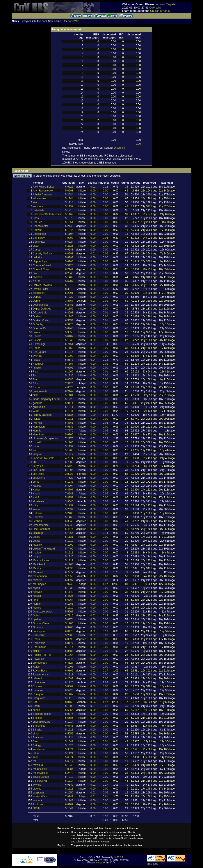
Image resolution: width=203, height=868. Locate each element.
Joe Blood (39, 470)
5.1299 (69, 356)
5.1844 (69, 659)
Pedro (36, 639)
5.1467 (69, 694)
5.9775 (69, 714)
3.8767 (69, 301)
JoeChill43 (39, 478)
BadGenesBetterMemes (47, 214)
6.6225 (69, 187)
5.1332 (69, 588)
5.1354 (69, 222)
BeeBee (38, 222)
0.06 (105, 254)
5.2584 (69, 195)
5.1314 (69, 781)
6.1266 (69, 564)
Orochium (39, 627)
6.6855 (69, 710)
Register (171, 4)
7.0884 (69, 769)
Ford (36, 376)
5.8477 (69, 643)
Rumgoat (38, 694)
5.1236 (69, 376)
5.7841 (69, 411)
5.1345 (69, 230)
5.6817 (69, 761)
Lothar (37, 541)
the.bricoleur (40, 769)
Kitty (35, 505)
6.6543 (69, 250)
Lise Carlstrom (41, 529)
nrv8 (35, 600)
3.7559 (69, 576)
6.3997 (69, 580)
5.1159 (69, 348)
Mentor (37, 568)
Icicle (36, 446)
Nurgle (37, 604)
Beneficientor (41, 226)
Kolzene (38, 513)
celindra (37, 257)
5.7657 (69, 364)
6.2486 (69, 305)
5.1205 (69, 442)
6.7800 (69, 462)
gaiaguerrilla (40, 391)
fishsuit (37, 368)
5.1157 (69, 206)
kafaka (37, 486)
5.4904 (69, 486)
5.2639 (69, 509)
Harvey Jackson (42, 415)
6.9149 (69, 785)
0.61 (105, 797)
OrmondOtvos (41, 623)
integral (37, 454)
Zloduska (38, 804)
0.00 (138, 144)
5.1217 (69, 454)
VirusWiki (74, 21)
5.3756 (69, 423)
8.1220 (69, 682)
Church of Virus (160, 11)
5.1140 (69, 592)
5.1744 (69, 198)
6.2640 (69, 273)
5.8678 (69, 360)
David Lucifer (41, 289)
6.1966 (69, 372)
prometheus (40, 663)
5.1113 (69, 698)
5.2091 (69, 293)
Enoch (37, 348)
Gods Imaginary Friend (46, 399)
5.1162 (69, 214)
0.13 (105, 360)
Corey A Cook (41, 269)
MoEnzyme (39, 584)
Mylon (36, 588)
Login (158, 4)
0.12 (105, 187)
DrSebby (38, 324)
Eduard (37, 336)
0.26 (105, 651)
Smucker (38, 738)
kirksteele (38, 501)
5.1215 (69, 210)
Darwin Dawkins (42, 285)
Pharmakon (40, 647)
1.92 (105, 415)
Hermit (37, 431)
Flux (35, 372)
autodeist (38, 206)
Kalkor (37, 490)
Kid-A (36, 497)
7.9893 (69, 238)
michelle (38, 580)
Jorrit (36, 482)
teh (35, 761)
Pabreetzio (39, 635)
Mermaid (38, 572)
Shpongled (39, 726)
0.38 (105, 438)
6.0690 (69, 639)
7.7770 (69, 431)
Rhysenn (38, 686)
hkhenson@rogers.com (46, 438)
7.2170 (69, 438)
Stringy (37, 745)
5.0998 (69, 191)
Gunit (36, 411)
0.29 (105, 572)
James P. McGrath (44, 458)
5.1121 (69, 537)
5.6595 (69, 568)
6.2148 (69, 226)
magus (37, 557)
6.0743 (69, 726)
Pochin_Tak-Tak (42, 655)
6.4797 (69, 490)
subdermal (39, 749)
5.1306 (69, 470)
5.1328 (69, 745)
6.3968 (69, 627)
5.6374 (69, 619)
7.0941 (69, 494)
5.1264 (69, 655)
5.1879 (69, 218)
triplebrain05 (40, 781)
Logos (37, 537)
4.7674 (69, 458)
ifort (35, 450)
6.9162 (69, 671)
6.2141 (69, 269)
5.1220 (69, 399)
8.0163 (69, 702)
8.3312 (69, 289)
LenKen (37, 521)
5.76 (105, 289)
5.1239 (69, 505)
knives (37, 509)
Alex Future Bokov (44, 187)
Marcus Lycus (41, 560)
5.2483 (69, 513)
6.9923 (69, 324)
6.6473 (69, 631)
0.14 (105, 344)
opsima (37, 619)
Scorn (36, 706)
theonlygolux (40, 773)
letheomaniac (41, 525)
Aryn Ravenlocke (43, 191)
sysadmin (119, 148)
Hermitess (39, 435)
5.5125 (69, 265)
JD (35, 462)
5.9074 (69, 749)
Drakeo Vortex (41, 320)
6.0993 (69, 254)
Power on (38, 659)
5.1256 (69, 604)
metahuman (40, 576)
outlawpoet (39, 631)
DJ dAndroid (40, 313)
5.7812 (69, 777)
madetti (37, 553)
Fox (35, 379)
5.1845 (69, 317)
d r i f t (37, 281)
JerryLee (38, 466)
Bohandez (39, 242)
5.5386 (69, 427)
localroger (39, 533)
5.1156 (69, 309)
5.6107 (69, 336)
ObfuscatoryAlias (43, 612)
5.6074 (69, 757)
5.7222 (69, 297)
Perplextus (39, 643)
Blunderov (39, 238)
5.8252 (69, 497)
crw (35, 273)
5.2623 (69, 246)
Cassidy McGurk (43, 254)
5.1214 (69, 647)
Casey (37, 250)
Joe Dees (38, 474)
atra (35, 202)
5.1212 (69, 541)
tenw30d (38, 765)
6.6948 (69, 525)
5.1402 (69, 277)
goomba (38, 403)
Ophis (36, 616)
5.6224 (69, 242)
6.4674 (69, 529)
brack (36, 246)
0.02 (93, 423)
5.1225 (69, 557)
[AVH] (36, 808)
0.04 (105, 238)
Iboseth (37, 442)
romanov (38, 690)
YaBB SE (118, 857)
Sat (35, 702)
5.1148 (69, 800)
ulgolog (37, 789)
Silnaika (37, 730)
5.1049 (69, 741)
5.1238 (69, 482)
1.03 (105, 682)
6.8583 (69, 651)
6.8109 (69, 804)
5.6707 (69, 281)
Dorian (37, 317)
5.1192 (69, 446)
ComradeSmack (42, 265)
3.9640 (69, 501)
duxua (37, 332)
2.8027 (69, 474)
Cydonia (38, 277)
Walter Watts (40, 797)
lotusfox (37, 545)
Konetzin (38, 517)
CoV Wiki (155, 8)
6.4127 (69, 663)
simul (36, 734)
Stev (36, 741)
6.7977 (69, 572)
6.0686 (69, 379)
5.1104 (69, 234)
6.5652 (69, 734)
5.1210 (69, 608)
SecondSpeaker (42, 714)
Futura (37, 387)
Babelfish (38, 210)
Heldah (37, 419)
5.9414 (69, 403)
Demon (37, 301)
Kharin (37, 494)
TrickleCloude (41, 777)
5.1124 (69, 738)
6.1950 (69, 793)
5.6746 (69, 328)
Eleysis (37, 340)
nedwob (37, 592)
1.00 (93, 415)
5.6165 (69, 261)
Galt (35, 395)
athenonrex (39, 198)
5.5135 (69, 415)
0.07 (105, 273)
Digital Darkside (42, 309)
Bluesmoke (39, 234)
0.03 (93, 301)
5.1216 (69, 285)
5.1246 (69, 765)
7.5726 (69, 383)
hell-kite (37, 423)
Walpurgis (39, 793)
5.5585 (69, 718)
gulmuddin (39, 407)
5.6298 (69, 257)
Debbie (37, 297)
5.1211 (69, 407)
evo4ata (38, 356)
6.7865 (69, 533)
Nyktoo (37, 608)
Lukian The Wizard (44, 549)
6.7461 (69, 344)
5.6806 (69, 435)
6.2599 (69, 678)
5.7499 (69, 549)
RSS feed (152, 864)
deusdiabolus (41, 305)
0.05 (105, 383)
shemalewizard (42, 722)
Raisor (37, 667)
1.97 (105, 584)
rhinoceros (39, 682)
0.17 (105, 671)
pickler (37, 651)
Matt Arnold (40, 564)
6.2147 (69, 391)
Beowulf (38, 230)
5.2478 (69, 773)
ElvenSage (39, 344)
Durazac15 (39, 328)
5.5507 (69, 612)
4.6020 (69, 387)
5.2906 (69, 635)
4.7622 (69, 478)
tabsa (36, 753)
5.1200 (69, 545)
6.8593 (69, 313)
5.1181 (69, 395)
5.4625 (69, 596)
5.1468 (69, 517)
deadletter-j (39, 293)
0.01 (93, 187)
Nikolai (37, 596)
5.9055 (69, 332)
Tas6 (36, 757)
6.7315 (69, 616)
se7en (37, 710)
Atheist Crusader (43, 195)
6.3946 (69, 521)
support (101, 863)
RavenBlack (40, 671)
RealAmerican (41, 675)
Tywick (37, 785)
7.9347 (69, 797)
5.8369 (69, 686)
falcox (36, 360)
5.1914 (69, 722)
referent (37, 678)
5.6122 (69, 466)
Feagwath (39, 364)
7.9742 (69, 584)
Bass (36, 218)
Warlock (38, 800)
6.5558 (69, 320)
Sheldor (37, 718)
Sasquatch (39, 698)
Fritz (35, 383)
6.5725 (69, 690)
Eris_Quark (39, 352)
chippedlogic (40, 261)
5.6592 (69, 368)
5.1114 (69, 202)
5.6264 (69, 600)
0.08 (93, 289)
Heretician (39, 427)
